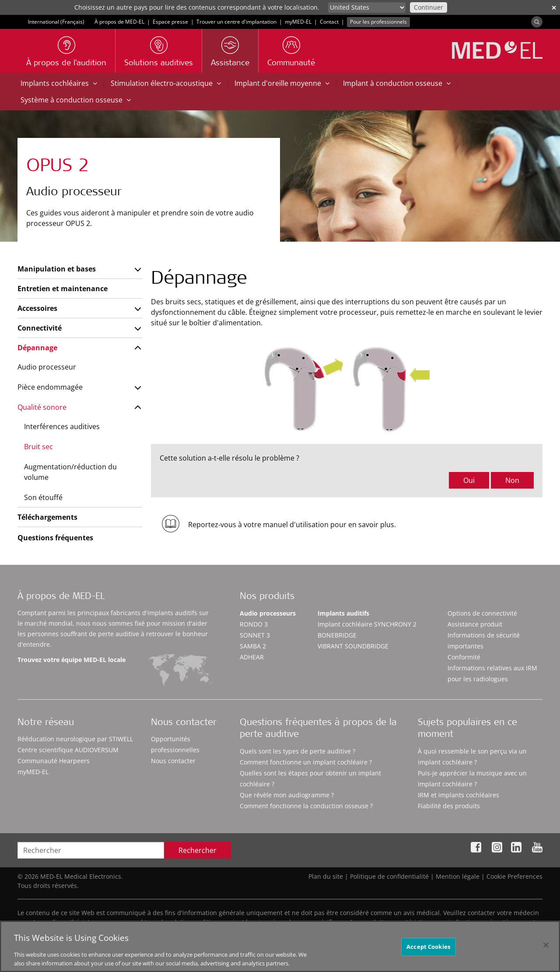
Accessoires (37, 308)
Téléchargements (47, 517)
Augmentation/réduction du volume (70, 472)
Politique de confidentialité (389, 876)
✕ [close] (554, 8)
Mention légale (458, 876)
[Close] (546, 955)
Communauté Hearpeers (54, 761)
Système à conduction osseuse (76, 100)
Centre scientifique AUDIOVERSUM (68, 750)
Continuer (429, 7)
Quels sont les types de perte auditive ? (297, 751)
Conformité (464, 657)
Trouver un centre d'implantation (236, 22)
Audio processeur (47, 367)
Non (512, 480)
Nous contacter (173, 761)
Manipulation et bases (57, 269)
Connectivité (40, 328)
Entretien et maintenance (63, 289)
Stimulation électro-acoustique (166, 83)
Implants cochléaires (59, 83)
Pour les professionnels (378, 22)
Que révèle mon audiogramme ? (287, 795)
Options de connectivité (482, 613)
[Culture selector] (367, 7)
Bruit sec (38, 447)
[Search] (537, 22)
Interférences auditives (62, 426)
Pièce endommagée (50, 387)
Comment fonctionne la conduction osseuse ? (306, 806)
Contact (329, 22)
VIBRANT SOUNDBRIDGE (353, 646)
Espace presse (170, 22)
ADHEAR (252, 657)
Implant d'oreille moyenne (282, 83)
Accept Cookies (428, 957)
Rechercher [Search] (198, 850)
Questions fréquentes (55, 538)
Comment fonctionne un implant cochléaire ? (306, 762)
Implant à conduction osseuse (397, 83)
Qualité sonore (42, 407)
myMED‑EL (298, 22)
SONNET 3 (255, 635)
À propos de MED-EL (119, 22)
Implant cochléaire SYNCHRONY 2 (367, 624)
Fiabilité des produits (449, 806)
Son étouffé (43, 497)
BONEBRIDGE (337, 635)
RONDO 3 (254, 624)
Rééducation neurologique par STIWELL (75, 739)
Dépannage (37, 348)
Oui (469, 480)
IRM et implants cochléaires (458, 795)
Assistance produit (475, 624)
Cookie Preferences (514, 876)
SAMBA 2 (253, 646)
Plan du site (326, 876)
